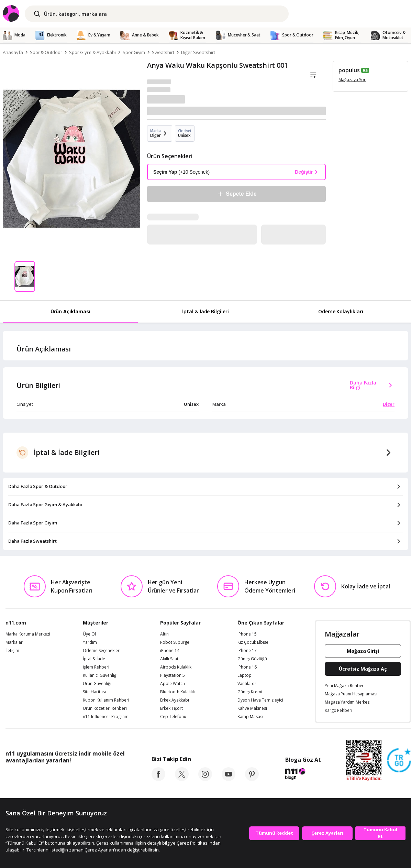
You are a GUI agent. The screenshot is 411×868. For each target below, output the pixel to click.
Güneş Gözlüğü (252, 659)
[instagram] (205, 779)
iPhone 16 (247, 667)
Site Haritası (94, 692)
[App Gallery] (109, 776)
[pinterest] (252, 779)
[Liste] (313, 75)
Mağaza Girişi (363, 651)
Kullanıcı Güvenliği (100, 675)
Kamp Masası (250, 717)
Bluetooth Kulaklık (177, 692)
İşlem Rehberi (96, 667)
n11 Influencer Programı (106, 717)
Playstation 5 (173, 675)
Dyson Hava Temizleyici (260, 700)
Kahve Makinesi (252, 708)
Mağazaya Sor (352, 80)
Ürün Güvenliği (97, 684)
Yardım (90, 642)
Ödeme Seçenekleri (102, 651)
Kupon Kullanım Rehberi (106, 700)
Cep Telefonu (173, 717)
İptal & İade (94, 659)
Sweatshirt (163, 52)
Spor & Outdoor (46, 52)
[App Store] (27, 776)
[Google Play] (69, 776)
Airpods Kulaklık (176, 667)
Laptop (245, 675)
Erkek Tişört (171, 708)
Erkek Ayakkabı (175, 700)
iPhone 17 (247, 651)
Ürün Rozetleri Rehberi (105, 708)
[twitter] (182, 779)
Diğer (389, 404)
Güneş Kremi (250, 692)
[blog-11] (303, 775)
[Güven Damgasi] (399, 761)
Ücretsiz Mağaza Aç (363, 669)
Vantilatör (247, 684)
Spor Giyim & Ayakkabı (92, 52)
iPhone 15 (247, 634)
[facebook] (158, 779)
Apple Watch (173, 684)
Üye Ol (89, 634)
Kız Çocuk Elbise (253, 642)
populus (349, 70)
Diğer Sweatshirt (198, 52)
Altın (164, 634)
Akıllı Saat (169, 659)
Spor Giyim (134, 52)
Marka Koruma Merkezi (28, 634)
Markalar (14, 642)
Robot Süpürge (175, 642)
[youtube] (229, 779)
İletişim (12, 651)
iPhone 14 (170, 651)
